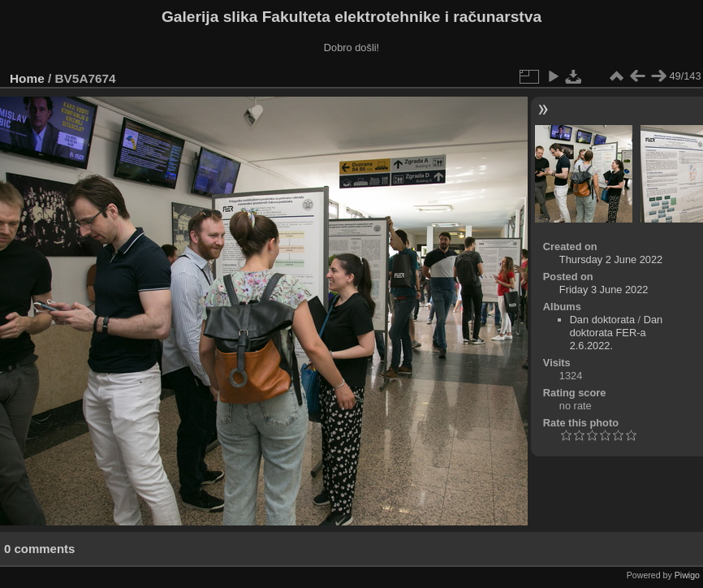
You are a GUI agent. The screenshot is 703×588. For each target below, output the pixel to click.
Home (27, 78)
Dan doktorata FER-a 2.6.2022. (617, 333)
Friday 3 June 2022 (604, 290)
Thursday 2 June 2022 (611, 259)
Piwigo (687, 575)
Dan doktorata (602, 320)
